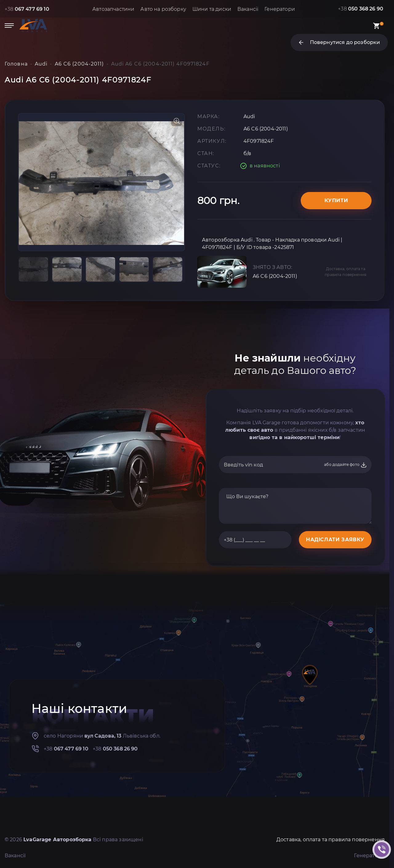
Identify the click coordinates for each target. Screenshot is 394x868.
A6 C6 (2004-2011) (275, 276)
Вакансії (248, 9)
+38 (27, 9)
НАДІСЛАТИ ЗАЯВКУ (335, 540)
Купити (336, 200)
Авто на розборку (163, 9)
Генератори (280, 9)
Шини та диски (212, 9)
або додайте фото (346, 465)
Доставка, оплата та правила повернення (346, 272)
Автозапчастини (113, 9)
